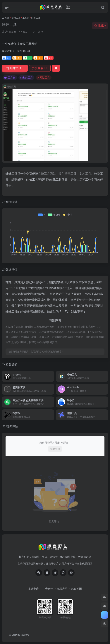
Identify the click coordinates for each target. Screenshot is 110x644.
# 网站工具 (44, 78)
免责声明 (62, 589)
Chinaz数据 (55, 288)
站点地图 (77, 589)
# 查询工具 (26, 78)
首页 (7, 18)
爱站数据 (36, 288)
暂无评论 (12, 427)
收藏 (100, 25)
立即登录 (55, 449)
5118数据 (19, 288)
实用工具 (16, 18)
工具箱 (26, 18)
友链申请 (33, 589)
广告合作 (48, 589)
